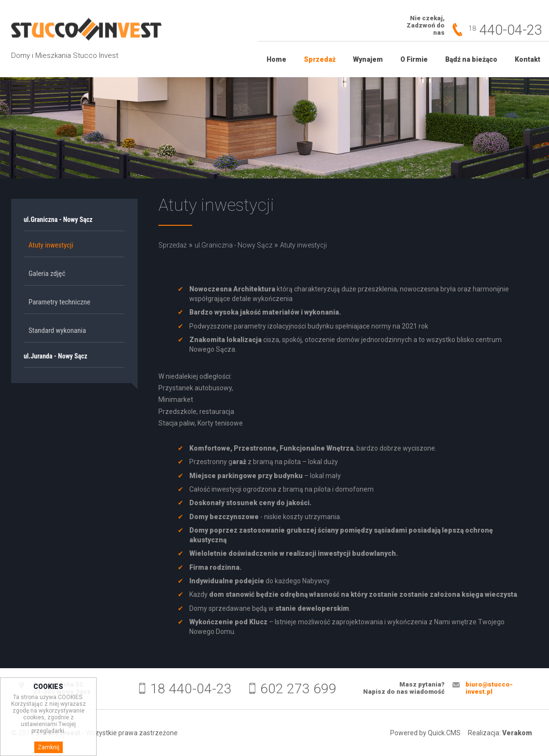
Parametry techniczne (59, 302)
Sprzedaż (320, 59)
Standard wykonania (57, 330)
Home (276, 59)
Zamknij (49, 750)
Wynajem (368, 59)
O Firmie (414, 59)
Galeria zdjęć (47, 274)
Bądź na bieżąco (471, 59)
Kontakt (528, 59)
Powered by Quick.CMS (425, 733)
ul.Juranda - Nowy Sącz (56, 356)
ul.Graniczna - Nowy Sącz (58, 220)
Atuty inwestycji (51, 245)
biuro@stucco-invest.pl (489, 688)
